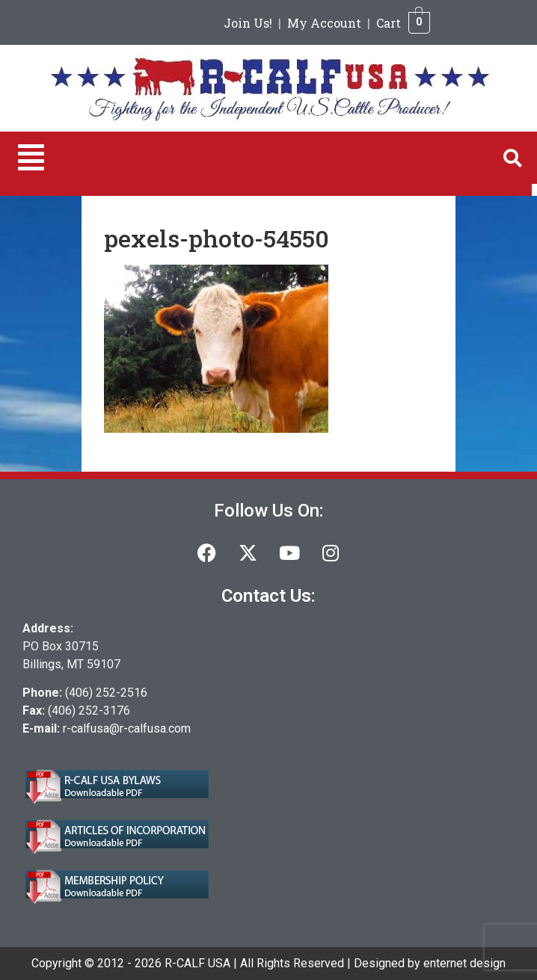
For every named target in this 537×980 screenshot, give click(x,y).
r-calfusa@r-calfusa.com (127, 728)
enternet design (464, 963)
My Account (324, 23)
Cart (389, 23)
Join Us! (248, 23)
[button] (31, 158)
